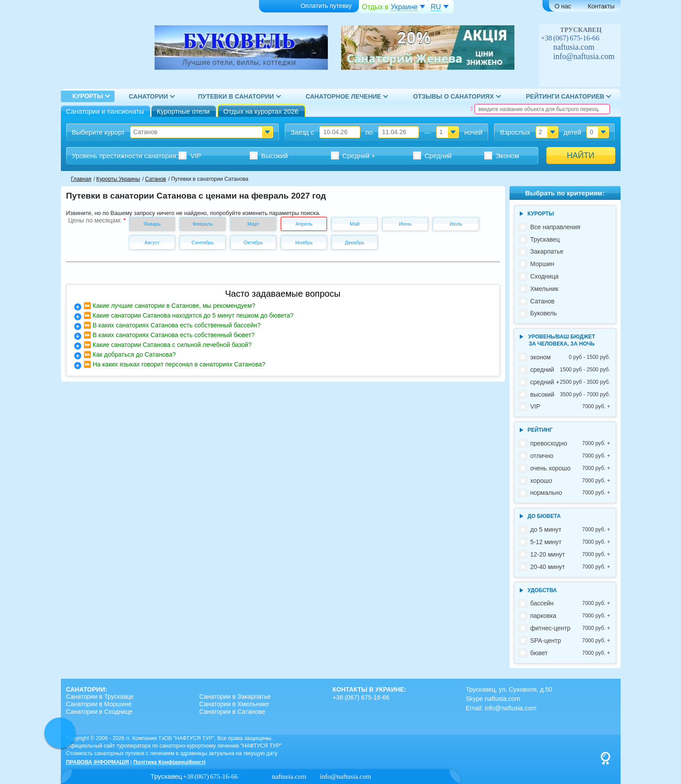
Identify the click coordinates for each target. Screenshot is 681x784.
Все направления (556, 227)
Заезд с (302, 132)
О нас (563, 6)
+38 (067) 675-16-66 (570, 38)
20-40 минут (570, 567)
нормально (570, 493)
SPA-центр (570, 641)
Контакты (601, 6)
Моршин (542, 264)
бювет (570, 653)
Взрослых (515, 132)
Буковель (544, 313)
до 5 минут (570, 530)
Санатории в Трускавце (100, 696)
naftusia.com (574, 47)
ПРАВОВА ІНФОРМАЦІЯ (98, 762)
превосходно (570, 444)
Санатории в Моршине (99, 704)
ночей (473, 132)
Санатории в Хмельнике (234, 704)
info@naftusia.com (584, 56)
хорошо (570, 481)
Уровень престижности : (125, 156)
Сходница (545, 276)
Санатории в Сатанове (232, 712)
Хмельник (544, 289)
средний (570, 370)
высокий (570, 395)
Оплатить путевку (308, 6)
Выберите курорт (98, 132)
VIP (570, 407)
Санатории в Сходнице (100, 712)
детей (572, 132)
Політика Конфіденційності (169, 762)
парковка (570, 616)
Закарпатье (547, 251)
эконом (570, 357)
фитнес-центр (570, 628)
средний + (570, 382)
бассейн (570, 603)
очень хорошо (570, 468)
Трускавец (545, 239)
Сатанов (543, 301)
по (369, 132)
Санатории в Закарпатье (235, 696)
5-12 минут (570, 542)
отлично (570, 456)
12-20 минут (570, 555)
